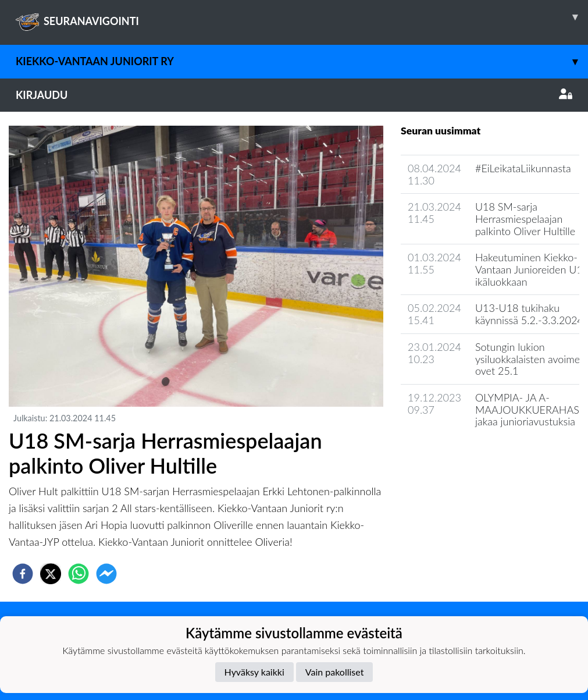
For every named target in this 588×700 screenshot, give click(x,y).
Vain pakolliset (335, 672)
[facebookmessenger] (106, 574)
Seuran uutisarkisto (452, 455)
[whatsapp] (79, 574)
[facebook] (23, 574)
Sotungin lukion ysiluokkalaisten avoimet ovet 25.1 (529, 359)
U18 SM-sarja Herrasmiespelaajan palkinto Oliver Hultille (525, 218)
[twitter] (51, 574)
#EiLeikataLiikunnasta (523, 168)
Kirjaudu (294, 95)
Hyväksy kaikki (254, 672)
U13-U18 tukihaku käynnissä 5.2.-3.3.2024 (529, 314)
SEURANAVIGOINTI (302, 17)
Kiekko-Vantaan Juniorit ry (302, 61)
